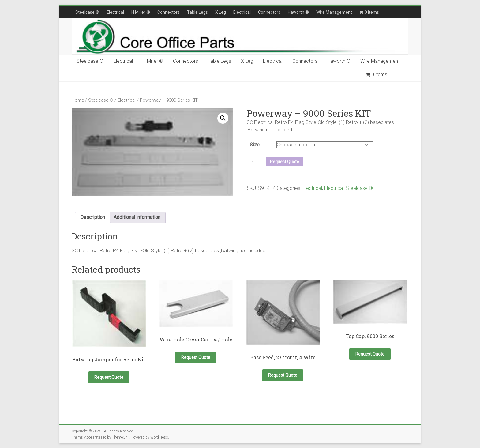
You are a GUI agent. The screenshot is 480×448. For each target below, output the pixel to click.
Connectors (169, 12)
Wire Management (334, 12)
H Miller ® (141, 12)
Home (78, 100)
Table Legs (197, 12)
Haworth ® (298, 12)
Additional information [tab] (137, 217)
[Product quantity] (256, 163)
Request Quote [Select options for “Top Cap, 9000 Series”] (370, 354)
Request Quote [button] (109, 377)
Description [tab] (93, 217)
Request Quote (285, 162)
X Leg (221, 12)
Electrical (115, 12)
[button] (223, 118)
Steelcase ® (87, 12)
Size (255, 145)
